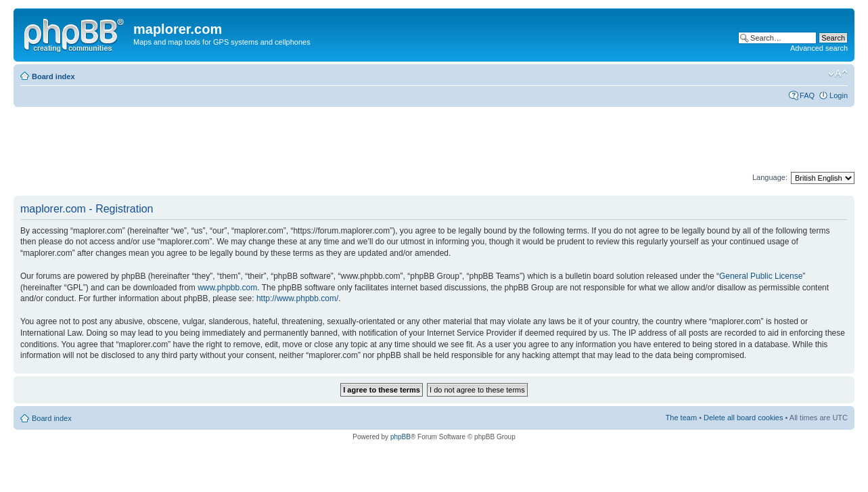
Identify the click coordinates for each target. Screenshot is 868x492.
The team (681, 418)
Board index (53, 76)
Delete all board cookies (743, 418)
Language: (770, 177)
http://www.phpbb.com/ (297, 298)
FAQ (807, 95)
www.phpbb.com (227, 288)
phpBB (401, 437)
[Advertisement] (260, 140)
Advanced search (819, 48)
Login (839, 95)
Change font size (838, 74)
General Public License (761, 276)
